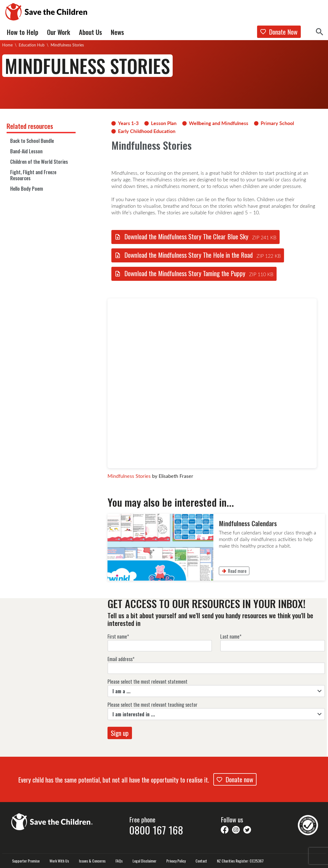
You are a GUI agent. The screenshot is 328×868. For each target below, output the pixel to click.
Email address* (121, 659)
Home (7, 45)
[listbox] (216, 691)
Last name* (231, 636)
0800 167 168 (156, 830)
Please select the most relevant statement (148, 681)
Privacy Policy (176, 861)
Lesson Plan (164, 123)
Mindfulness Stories (129, 476)
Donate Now (279, 32)
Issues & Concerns (92, 861)
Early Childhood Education (147, 131)
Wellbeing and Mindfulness (219, 123)
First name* (118, 636)
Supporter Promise (26, 861)
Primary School (277, 123)
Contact (201, 861)
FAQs (119, 861)
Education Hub (32, 45)
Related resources (30, 126)
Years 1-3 (128, 123)
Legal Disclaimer (144, 861)
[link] (216, 547)
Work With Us (59, 861)
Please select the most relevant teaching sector (152, 705)
